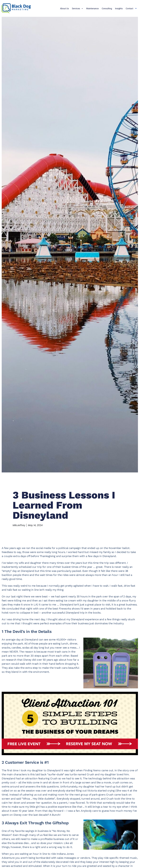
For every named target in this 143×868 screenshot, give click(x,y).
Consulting (107, 8)
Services (78, 8)
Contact (129, 8)
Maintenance (92, 8)
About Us (65, 8)
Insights (119, 8)
